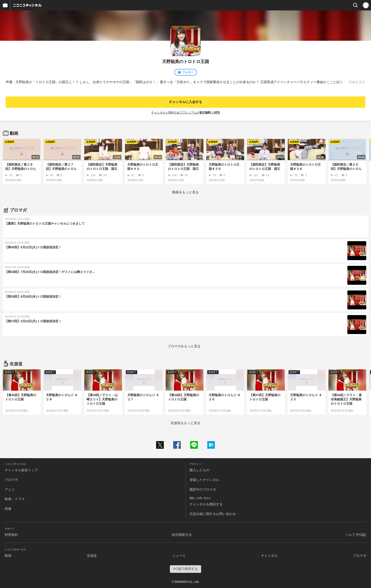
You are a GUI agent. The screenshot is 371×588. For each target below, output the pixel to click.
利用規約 (11, 535)
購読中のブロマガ (203, 489)
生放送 (92, 556)
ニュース (179, 556)
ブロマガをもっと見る (184, 346)
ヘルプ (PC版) (356, 535)
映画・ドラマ (15, 499)
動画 (8, 556)
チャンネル (269, 556)
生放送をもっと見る (185, 423)
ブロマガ (11, 480)
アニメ (10, 489)
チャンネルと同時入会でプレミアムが (186, 113)
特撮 (8, 509)
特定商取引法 (182, 535)
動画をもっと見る (185, 192)
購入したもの (199, 470)
